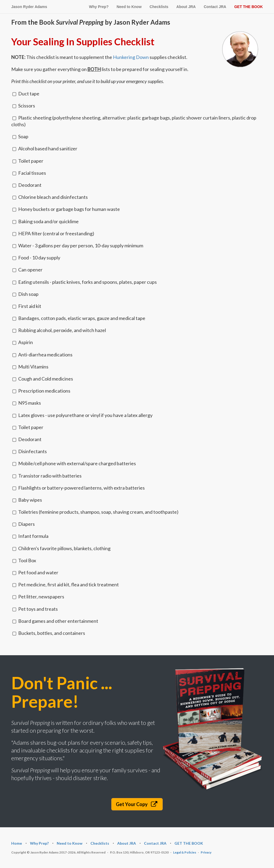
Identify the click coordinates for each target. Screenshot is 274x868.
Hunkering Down (131, 57)
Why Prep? (99, 7)
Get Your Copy (137, 804)
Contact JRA (215, 7)
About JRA (186, 7)
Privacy (206, 852)
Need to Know (129, 7)
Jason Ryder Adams (29, 7)
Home (17, 843)
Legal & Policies (185, 852)
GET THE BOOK (248, 7)
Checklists (159, 7)
